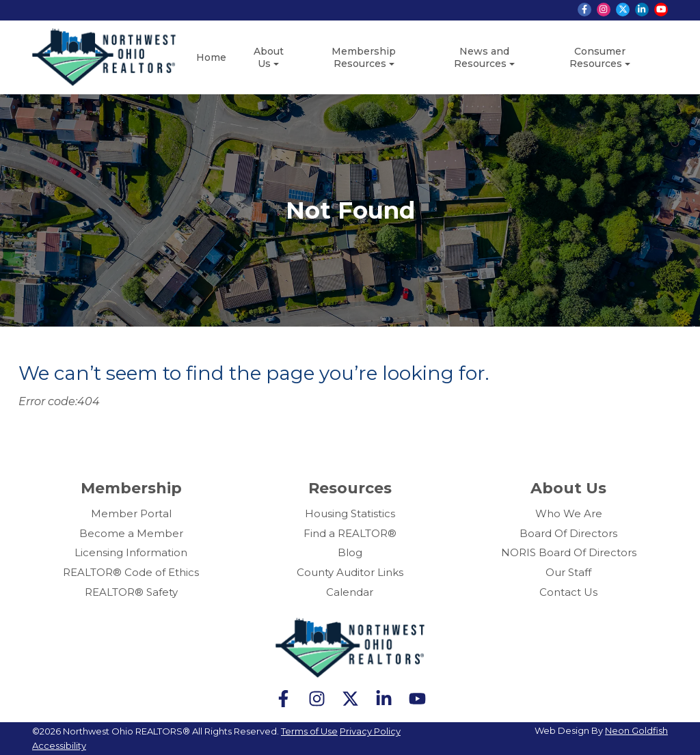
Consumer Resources (597, 57)
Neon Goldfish (636, 730)
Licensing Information (131, 552)
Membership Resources (364, 57)
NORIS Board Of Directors (569, 552)
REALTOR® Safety (131, 592)
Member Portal (131, 513)
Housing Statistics (350, 513)
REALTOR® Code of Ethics (131, 572)
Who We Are (569, 513)
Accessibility (59, 745)
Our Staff (568, 572)
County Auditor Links (350, 572)
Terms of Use (309, 731)
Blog (350, 552)
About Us (269, 57)
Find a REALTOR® (350, 533)
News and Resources (482, 57)
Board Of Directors (568, 533)
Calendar (350, 592)
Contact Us (568, 592)
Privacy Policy (370, 731)
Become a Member (131, 533)
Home (211, 57)
